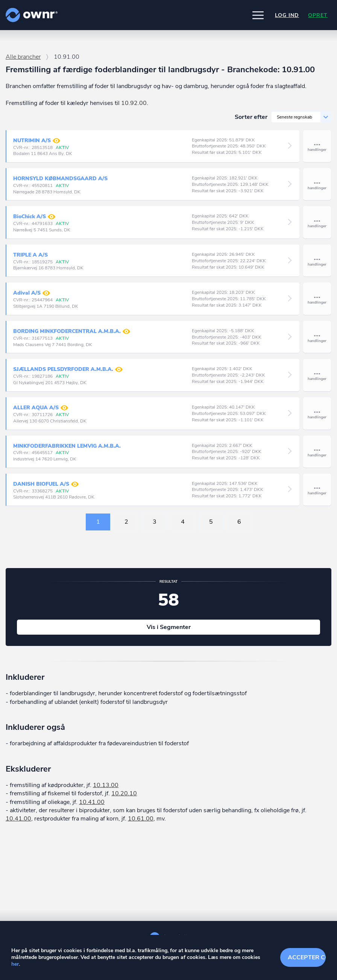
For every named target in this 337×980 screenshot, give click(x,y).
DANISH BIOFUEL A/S (46, 484)
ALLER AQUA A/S (41, 408)
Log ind (287, 15)
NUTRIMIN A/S (37, 141)
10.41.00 (92, 802)
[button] (258, 15)
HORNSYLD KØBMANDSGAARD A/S (60, 179)
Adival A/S (32, 293)
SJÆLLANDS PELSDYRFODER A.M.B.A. (68, 369)
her (15, 964)
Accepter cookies (307, 957)
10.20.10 (124, 793)
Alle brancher (23, 57)
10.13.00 (106, 785)
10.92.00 (134, 103)
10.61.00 (141, 819)
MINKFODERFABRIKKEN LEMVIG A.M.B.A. (67, 446)
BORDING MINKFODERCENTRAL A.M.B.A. (72, 331)
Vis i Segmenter (169, 627)
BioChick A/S (34, 217)
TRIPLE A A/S (30, 255)
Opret (318, 15)
